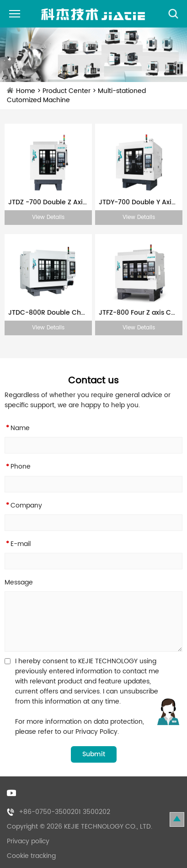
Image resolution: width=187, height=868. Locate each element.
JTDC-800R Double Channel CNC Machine (48, 313)
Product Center (67, 91)
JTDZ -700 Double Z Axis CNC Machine (48, 202)
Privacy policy (28, 841)
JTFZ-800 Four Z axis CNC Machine (139, 313)
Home (26, 91)
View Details (48, 217)
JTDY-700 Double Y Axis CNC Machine (139, 202)
